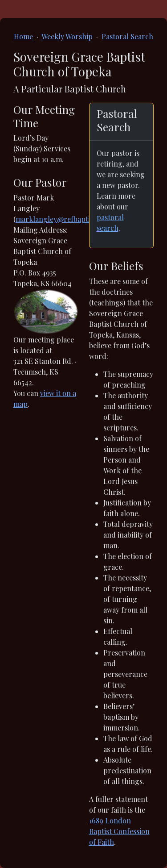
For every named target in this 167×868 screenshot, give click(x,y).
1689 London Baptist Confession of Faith (119, 831)
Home (23, 36)
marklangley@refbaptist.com (63, 219)
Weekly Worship (67, 36)
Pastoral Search (127, 36)
